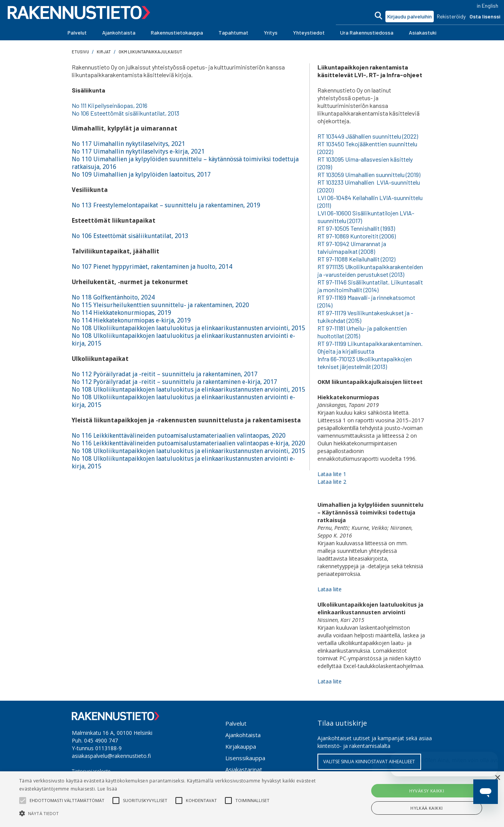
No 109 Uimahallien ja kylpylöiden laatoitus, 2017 (141, 174)
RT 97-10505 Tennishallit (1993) (356, 228)
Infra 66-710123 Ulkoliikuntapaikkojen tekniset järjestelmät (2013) (365, 363)
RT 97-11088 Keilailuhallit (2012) (356, 259)
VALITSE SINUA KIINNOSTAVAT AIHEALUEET (369, 762)
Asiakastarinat (244, 769)
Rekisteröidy (451, 16)
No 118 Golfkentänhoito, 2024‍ (113, 297)
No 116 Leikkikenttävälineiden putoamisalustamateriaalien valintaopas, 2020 (179, 436)
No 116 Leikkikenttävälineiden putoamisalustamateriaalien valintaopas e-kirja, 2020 (188, 443)
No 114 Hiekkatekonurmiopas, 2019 (121, 313)
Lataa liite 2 (332, 482)
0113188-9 (108, 748)
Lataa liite (330, 589)
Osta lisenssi (485, 16)
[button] (77, 33)
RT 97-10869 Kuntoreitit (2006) (357, 236)
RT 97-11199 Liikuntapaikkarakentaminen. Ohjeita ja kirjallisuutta (370, 347)
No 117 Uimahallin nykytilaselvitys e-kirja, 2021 (138, 151)
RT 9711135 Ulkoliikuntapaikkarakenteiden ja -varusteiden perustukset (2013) (370, 270)
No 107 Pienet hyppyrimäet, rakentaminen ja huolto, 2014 (152, 267)
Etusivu (80, 52)
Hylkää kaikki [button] (426, 808)
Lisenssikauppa (245, 758)
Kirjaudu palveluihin (410, 16)
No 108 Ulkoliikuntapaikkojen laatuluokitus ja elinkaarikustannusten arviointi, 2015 (188, 328)
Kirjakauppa (241, 746)
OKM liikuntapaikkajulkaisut (150, 52)
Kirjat (104, 52)
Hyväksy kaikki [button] (427, 791)
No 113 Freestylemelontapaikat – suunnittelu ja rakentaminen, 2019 (166, 205)
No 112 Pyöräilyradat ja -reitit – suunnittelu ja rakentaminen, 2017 (165, 374)
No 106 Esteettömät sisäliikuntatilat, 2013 (126, 113)
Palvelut (236, 723)
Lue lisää (107, 789)
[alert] (252, 799)
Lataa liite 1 (332, 474)
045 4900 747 (101, 740)
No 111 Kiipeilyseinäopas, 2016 (110, 105)
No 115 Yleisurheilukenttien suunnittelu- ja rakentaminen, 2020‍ (160, 305)
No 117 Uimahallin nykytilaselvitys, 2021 (128, 144)
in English (487, 6)
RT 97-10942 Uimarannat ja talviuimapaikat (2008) (352, 247)
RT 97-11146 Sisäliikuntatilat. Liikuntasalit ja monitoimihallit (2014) (370, 286)
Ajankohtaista (243, 735)
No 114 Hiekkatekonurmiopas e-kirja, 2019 (131, 320)
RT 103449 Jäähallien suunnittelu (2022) (368, 136)
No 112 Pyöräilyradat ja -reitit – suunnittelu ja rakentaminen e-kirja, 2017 (174, 382)
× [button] (497, 778)
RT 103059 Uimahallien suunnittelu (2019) (369, 174)
